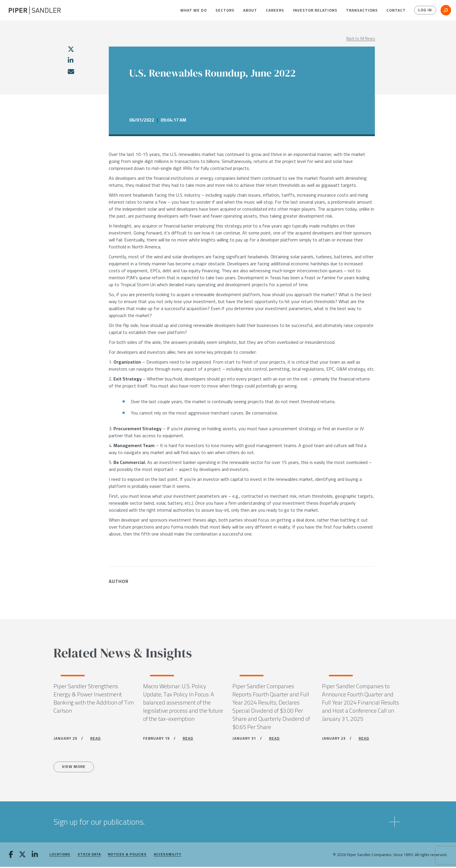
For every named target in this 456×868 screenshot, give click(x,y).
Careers (275, 10)
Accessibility (168, 856)
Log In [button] (425, 10)
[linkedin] (71, 60)
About (250, 10)
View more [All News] (75, 768)
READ (96, 739)
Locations (60, 856)
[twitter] (71, 49)
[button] (194, 10)
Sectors (225, 10)
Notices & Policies (127, 856)
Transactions (362, 10)
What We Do (194, 10)
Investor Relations (315, 10)
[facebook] (11, 856)
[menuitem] (194, 10)
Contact (396, 10)
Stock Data (89, 856)
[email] (71, 72)
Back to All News (361, 38)
